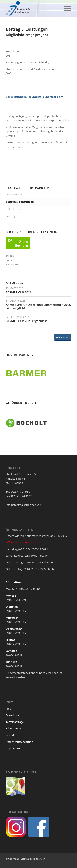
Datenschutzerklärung (19, 742)
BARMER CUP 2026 (19, 292)
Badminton (13, 264)
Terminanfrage (15, 722)
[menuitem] (66, 8)
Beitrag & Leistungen (20, 202)
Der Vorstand (14, 194)
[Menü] (66, 8)
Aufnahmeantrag (16, 209)
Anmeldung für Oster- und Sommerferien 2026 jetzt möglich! (38, 306)
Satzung (11, 216)
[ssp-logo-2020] (32, 8)
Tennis (10, 256)
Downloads (13, 715)
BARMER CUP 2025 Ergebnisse (27, 321)
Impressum (13, 748)
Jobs (8, 709)
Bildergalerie (13, 728)
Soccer (10, 260)
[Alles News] (63, 337)
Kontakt (11, 735)
